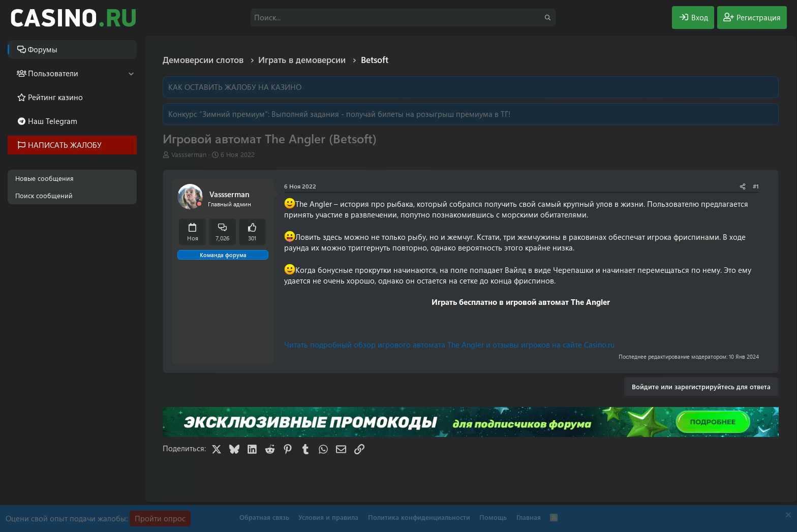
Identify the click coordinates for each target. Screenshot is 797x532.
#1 (756, 186)
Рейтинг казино (55, 97)
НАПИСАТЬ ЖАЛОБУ (65, 145)
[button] (131, 73)
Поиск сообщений (44, 195)
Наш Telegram (53, 121)
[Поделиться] (743, 186)
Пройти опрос (160, 518)
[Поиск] (403, 18)
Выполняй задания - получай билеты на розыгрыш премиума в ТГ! (391, 114)
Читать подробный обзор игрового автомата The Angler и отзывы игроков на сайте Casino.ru (449, 345)
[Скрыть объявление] (787, 516)
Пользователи (53, 73)
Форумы (43, 49)
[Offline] (199, 204)
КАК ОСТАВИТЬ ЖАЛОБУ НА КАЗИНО (235, 87)
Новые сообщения (44, 178)
